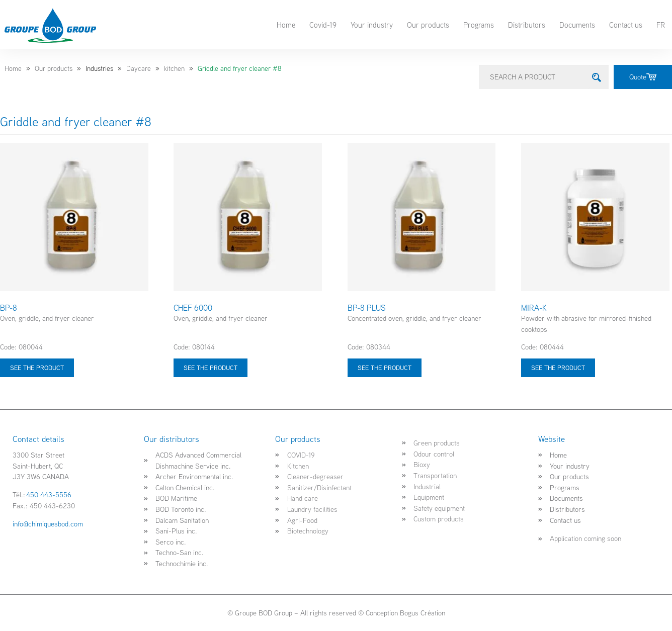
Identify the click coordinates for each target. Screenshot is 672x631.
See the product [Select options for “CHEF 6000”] (211, 368)
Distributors (527, 25)
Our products (428, 25)
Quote (643, 77)
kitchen (174, 68)
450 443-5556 (49, 494)
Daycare (139, 68)
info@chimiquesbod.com (48, 524)
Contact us (626, 25)
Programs (479, 25)
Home (286, 25)
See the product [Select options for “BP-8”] (37, 368)
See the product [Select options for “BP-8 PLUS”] (385, 368)
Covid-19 (323, 25)
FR (661, 25)
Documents (577, 25)
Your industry (372, 25)
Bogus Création (423, 613)
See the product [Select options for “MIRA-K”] (558, 368)
